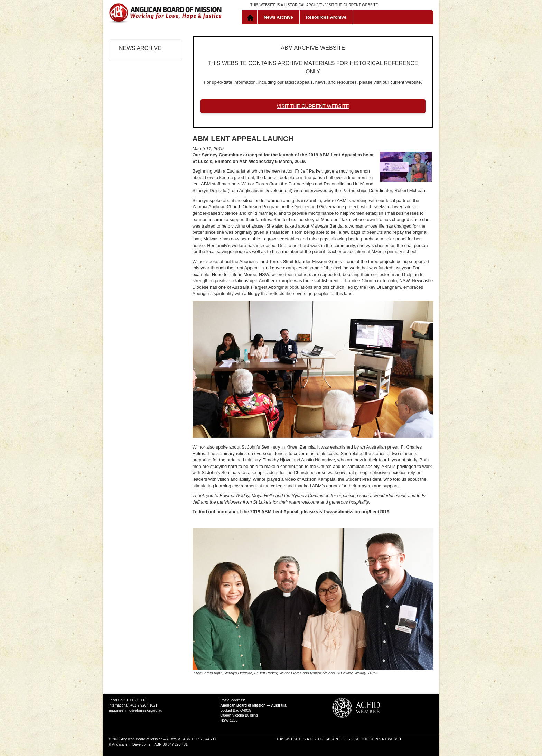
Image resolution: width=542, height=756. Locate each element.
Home (251, 17)
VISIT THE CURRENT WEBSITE (352, 5)
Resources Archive (326, 17)
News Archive (278, 17)
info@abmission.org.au (144, 711)
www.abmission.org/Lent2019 (358, 512)
